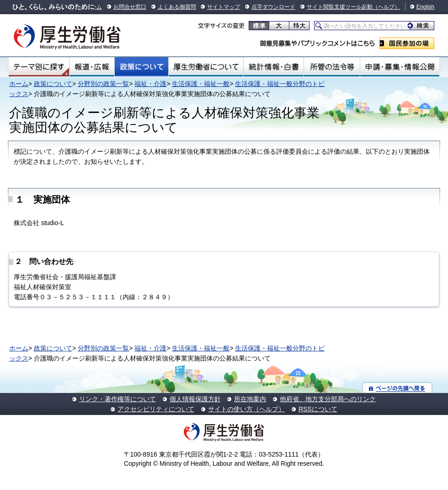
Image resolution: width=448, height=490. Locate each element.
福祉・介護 (150, 84)
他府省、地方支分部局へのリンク (328, 399)
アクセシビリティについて (156, 409)
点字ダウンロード (273, 7)
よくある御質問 (177, 7)
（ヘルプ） (386, 7)
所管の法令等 (332, 67)
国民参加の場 (407, 43)
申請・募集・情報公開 (400, 67)
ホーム (19, 84)
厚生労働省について (206, 67)
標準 (259, 26)
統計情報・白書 (274, 67)
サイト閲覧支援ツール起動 (340, 7)
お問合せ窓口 (130, 7)
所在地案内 (250, 399)
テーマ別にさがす (39, 67)
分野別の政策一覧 (103, 84)
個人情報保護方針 (195, 399)
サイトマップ (224, 7)
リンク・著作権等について (117, 399)
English (425, 7)
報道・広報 (92, 67)
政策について (141, 67)
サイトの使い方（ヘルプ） (246, 409)
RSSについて (318, 409)
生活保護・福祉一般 (201, 84)
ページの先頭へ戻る (397, 388)
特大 (299, 26)
